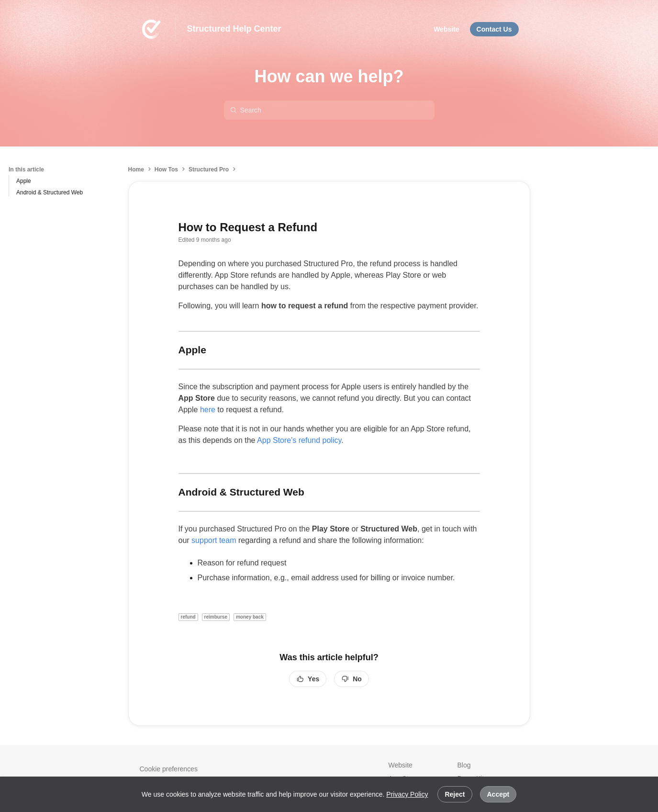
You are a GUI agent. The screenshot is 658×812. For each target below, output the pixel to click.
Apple (24, 181)
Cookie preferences (169, 769)
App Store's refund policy (299, 440)
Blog (464, 765)
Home (136, 169)
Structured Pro (209, 169)
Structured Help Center (234, 29)
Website (401, 765)
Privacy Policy (407, 794)
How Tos (166, 169)
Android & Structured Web (50, 192)
